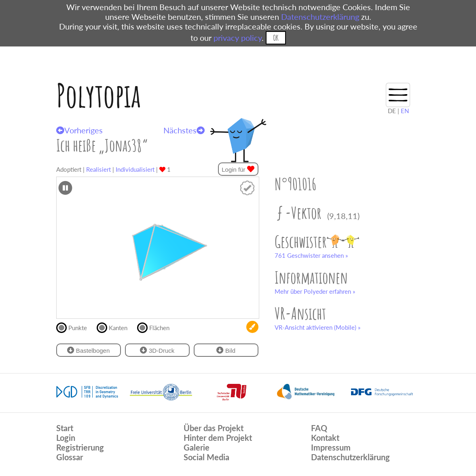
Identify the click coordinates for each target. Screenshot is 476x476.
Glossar (70, 457)
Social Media (206, 457)
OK (276, 38)
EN (405, 111)
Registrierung (80, 447)
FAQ (319, 428)
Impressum (331, 447)
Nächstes (184, 130)
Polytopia (98, 95)
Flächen (157, 327)
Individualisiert (135, 169)
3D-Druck (157, 350)
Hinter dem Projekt (218, 438)
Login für (238, 169)
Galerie (197, 447)
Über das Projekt (214, 428)
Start (65, 428)
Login (66, 438)
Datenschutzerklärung (320, 17)
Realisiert (98, 169)
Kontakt (325, 438)
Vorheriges (79, 130)
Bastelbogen (89, 350)
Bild (226, 350)
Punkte (75, 327)
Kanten (115, 327)
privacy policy (238, 38)
